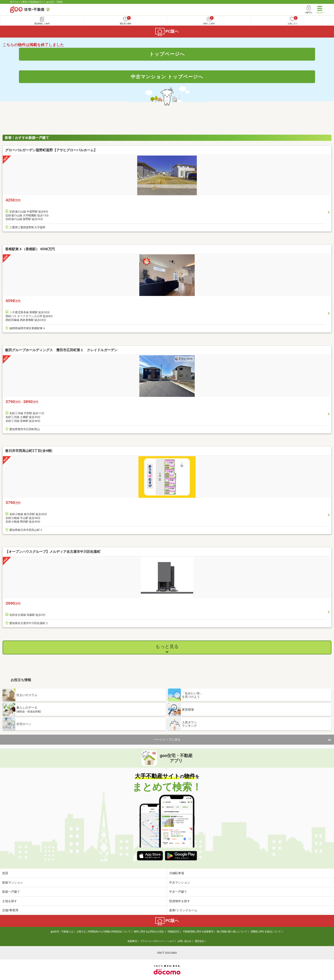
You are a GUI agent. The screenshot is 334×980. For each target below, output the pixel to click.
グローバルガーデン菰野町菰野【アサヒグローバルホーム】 (51, 150)
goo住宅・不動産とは (62, 932)
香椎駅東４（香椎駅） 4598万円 (30, 249)
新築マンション (13, 882)
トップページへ (167, 54)
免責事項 (132, 941)
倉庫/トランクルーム (183, 910)
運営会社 (199, 941)
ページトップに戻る (167, 740)
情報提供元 (173, 932)
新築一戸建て (11, 892)
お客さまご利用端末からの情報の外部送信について (103, 932)
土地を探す (10, 901)
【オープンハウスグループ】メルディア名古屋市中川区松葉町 (53, 552)
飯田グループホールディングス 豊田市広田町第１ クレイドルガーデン (61, 350)
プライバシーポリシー (152, 941)
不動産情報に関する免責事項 (198, 932)
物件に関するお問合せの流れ (149, 932)
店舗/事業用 (10, 910)
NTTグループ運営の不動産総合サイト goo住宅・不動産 (36, 2)
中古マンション (180, 882)
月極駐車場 (177, 873)
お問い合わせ (184, 941)
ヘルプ (171, 941)
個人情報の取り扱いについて (232, 932)
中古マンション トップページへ (167, 77)
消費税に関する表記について (266, 932)
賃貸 (5, 873)
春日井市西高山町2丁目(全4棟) (29, 451)
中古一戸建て (178, 892)
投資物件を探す (180, 901)
